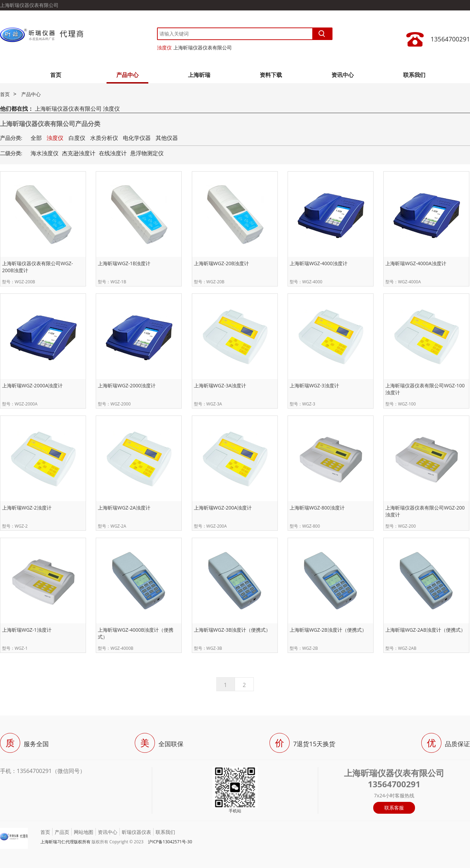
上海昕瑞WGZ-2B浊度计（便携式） (328, 630)
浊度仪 (164, 48)
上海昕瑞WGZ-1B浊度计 (124, 263)
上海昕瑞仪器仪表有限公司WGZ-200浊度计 (425, 511)
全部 (36, 138)
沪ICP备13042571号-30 (170, 842)
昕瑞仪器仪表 (136, 832)
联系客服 (394, 808)
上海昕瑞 (199, 75)
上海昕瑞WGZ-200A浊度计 (223, 508)
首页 (56, 75)
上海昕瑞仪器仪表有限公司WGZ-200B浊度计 (38, 267)
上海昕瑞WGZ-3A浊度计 (220, 385)
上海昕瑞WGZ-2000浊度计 (127, 385)
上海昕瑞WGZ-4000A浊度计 (416, 263)
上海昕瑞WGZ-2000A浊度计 (33, 385)
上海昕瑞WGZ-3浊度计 (314, 385)
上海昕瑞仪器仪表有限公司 (203, 48)
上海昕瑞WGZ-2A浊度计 (124, 508)
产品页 (62, 832)
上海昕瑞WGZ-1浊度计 (27, 630)
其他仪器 (167, 138)
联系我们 (414, 75)
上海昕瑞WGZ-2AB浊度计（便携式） (425, 630)
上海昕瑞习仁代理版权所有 (65, 842)
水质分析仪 (104, 138)
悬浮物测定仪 (147, 153)
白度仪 (77, 138)
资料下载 (271, 75)
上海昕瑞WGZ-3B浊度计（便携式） (232, 630)
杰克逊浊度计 (79, 153)
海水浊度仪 (45, 153)
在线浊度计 (113, 153)
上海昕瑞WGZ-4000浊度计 (319, 263)
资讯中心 (343, 75)
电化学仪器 (137, 138)
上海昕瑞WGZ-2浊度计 (27, 508)
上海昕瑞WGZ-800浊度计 (317, 508)
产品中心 (127, 75)
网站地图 (84, 832)
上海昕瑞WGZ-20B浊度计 (222, 263)
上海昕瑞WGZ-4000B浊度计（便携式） (136, 633)
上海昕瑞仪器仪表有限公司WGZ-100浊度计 (425, 389)
